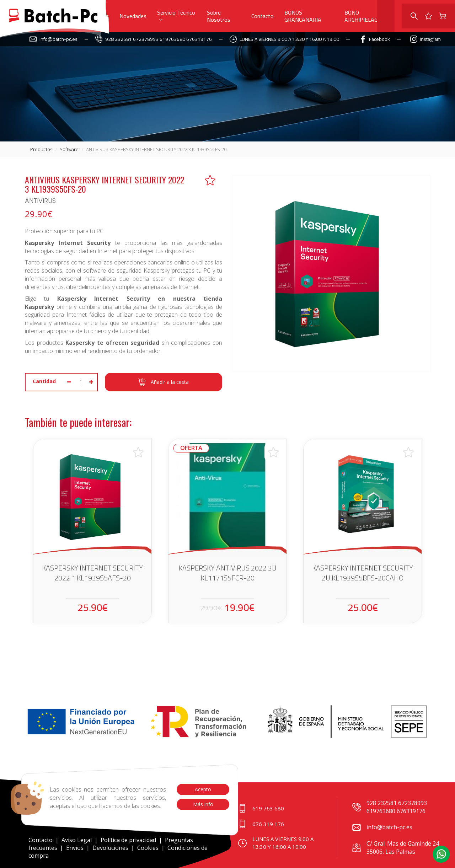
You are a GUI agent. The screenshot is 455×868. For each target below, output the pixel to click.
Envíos (75, 848)
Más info (203, 804)
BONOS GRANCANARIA (303, 16)
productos (41, 149)
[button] (441, 854)
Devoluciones (110, 848)
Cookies (148, 848)
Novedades (133, 16)
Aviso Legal (77, 840)
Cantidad (44, 381)
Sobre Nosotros (219, 16)
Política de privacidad (129, 840)
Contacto (263, 16)
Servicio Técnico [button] (176, 15)
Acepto (203, 789)
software (69, 149)
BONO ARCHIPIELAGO (363, 16)
